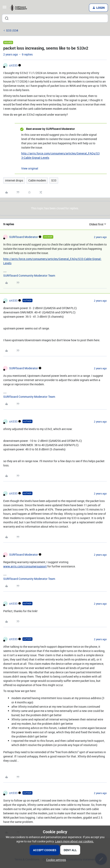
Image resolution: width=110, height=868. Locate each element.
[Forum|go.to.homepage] (20, 8)
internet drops (14, 180)
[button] (4, 8)
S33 (54, 180)
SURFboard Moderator (24, 237)
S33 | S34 (12, 30)
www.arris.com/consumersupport (25, 566)
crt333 (13, 65)
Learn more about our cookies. (74, 841)
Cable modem (37, 180)
